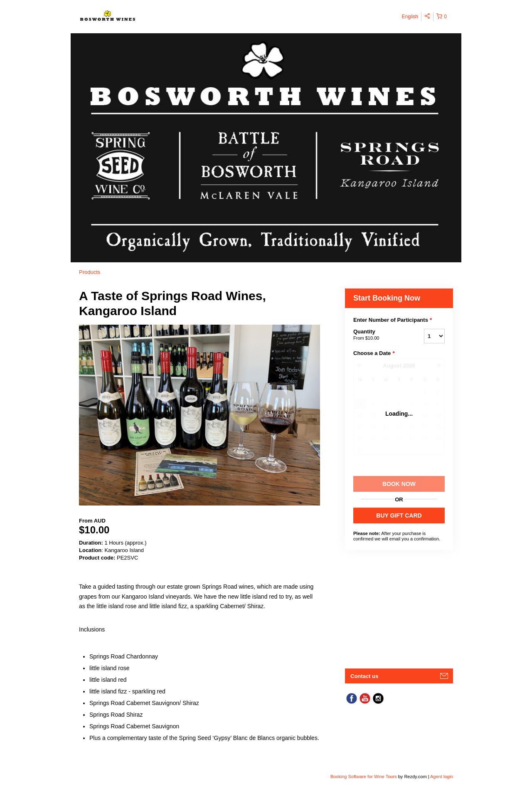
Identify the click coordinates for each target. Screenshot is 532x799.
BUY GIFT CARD (399, 515)
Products (90, 272)
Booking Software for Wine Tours (364, 777)
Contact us (364, 676)
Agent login (442, 777)
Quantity (378, 335)
